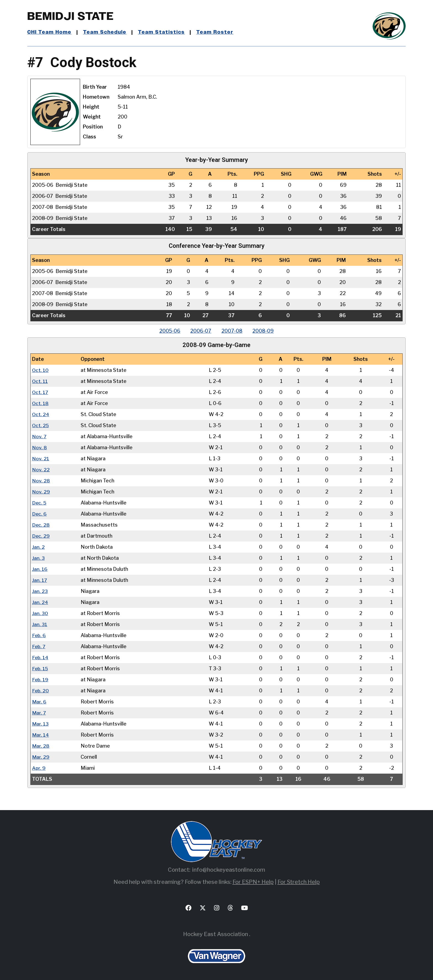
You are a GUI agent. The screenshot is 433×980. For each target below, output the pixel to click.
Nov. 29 (41, 492)
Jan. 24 (40, 602)
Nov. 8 (39, 447)
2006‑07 (200, 331)
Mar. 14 (40, 735)
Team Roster (215, 32)
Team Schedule (105, 32)
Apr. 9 (39, 768)
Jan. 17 (40, 580)
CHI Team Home (49, 32)
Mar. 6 (39, 702)
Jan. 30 (40, 613)
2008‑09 (265, 331)
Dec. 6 (39, 514)
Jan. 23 (40, 591)
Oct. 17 (40, 392)
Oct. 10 (40, 370)
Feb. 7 (39, 646)
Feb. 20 (41, 691)
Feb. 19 (40, 680)
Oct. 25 (41, 425)
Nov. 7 (39, 436)
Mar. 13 (40, 724)
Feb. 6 (39, 635)
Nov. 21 (41, 459)
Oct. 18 (40, 403)
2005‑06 (168, 331)
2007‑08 (233, 331)
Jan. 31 (40, 624)
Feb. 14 (40, 657)
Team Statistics (162, 32)
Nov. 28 (41, 481)
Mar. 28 (41, 746)
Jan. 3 (38, 558)
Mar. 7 (39, 713)
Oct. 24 (41, 414)
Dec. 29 (41, 536)
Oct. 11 (40, 381)
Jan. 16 (40, 569)
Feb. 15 (40, 668)
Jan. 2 (38, 547)
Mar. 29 (41, 757)
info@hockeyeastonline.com (229, 870)
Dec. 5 (39, 503)
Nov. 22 (41, 470)
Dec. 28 (41, 525)
